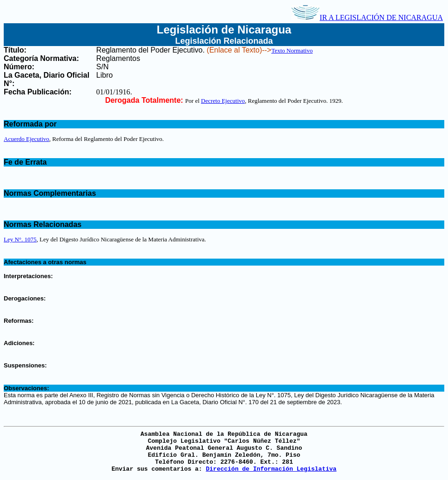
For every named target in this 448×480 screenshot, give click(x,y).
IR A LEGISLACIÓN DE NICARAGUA (367, 17)
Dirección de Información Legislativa (271, 469)
